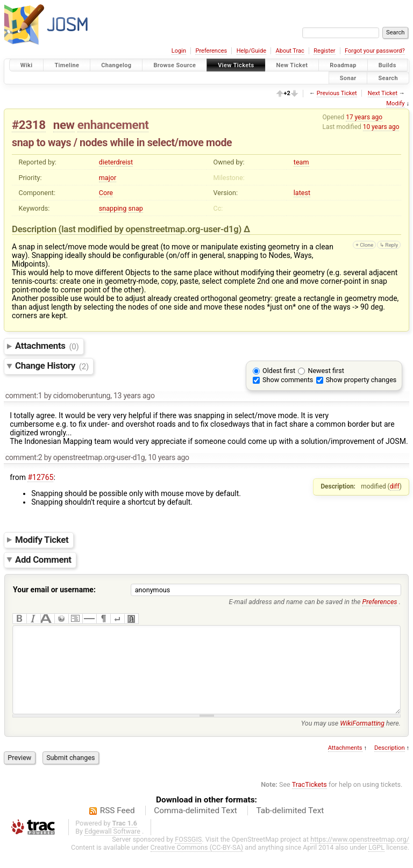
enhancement (113, 125)
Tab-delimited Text (290, 827)
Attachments (47, 346)
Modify (395, 103)
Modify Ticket (42, 540)
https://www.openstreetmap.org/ (360, 855)
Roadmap (343, 65)
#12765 (40, 477)
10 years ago (381, 127)
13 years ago (134, 396)
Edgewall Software (112, 847)
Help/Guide (251, 51)
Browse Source (175, 65)
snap (135, 208)
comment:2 (24, 457)
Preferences (211, 51)
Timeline (67, 65)
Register (324, 51)
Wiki (27, 65)
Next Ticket (383, 93)
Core (106, 193)
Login (179, 51)
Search (388, 78)
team (301, 162)
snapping (113, 208)
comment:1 (24, 396)
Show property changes (361, 380)
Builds (387, 65)
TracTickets (309, 801)
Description (390, 764)
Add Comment (43, 559)
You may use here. (351, 739)
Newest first (326, 371)
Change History (52, 366)
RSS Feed (118, 827)
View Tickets (236, 65)
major (108, 178)
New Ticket (292, 65)
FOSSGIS (188, 855)
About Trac (290, 51)
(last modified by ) (151, 229)
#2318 (29, 125)
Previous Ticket (337, 93)
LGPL (376, 863)
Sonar (348, 78)
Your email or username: (54, 590)
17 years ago (364, 117)
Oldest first (279, 371)
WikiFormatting (362, 739)
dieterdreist (116, 162)
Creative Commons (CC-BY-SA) (197, 863)
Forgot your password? (375, 51)
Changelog (116, 65)
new (64, 125)
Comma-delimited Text (195, 827)
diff (395, 486)
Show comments (288, 380)
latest (302, 193)
